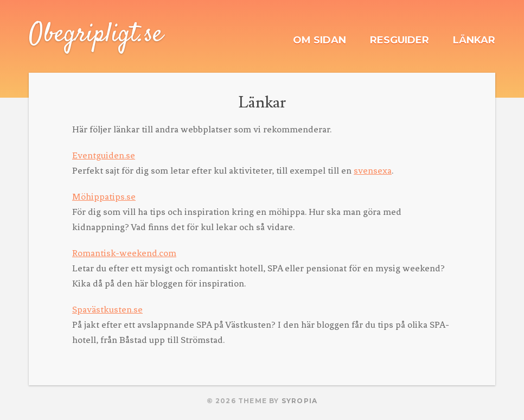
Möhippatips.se (104, 196)
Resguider (400, 40)
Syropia (299, 401)
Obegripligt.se (96, 35)
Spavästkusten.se (107, 309)
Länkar (474, 40)
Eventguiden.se (104, 155)
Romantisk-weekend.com (124, 253)
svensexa (373, 170)
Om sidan (319, 40)
